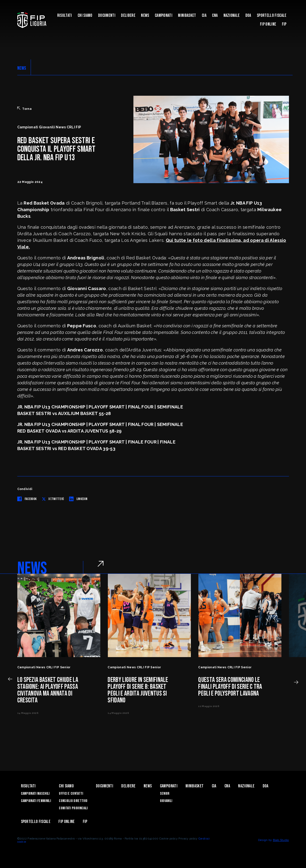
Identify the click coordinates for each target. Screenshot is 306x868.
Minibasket (187, 15)
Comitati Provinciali (73, 808)
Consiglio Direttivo (73, 801)
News (145, 15)
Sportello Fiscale (272, 15)
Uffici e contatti (71, 794)
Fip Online (268, 24)
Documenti (107, 15)
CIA (204, 15)
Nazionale (232, 15)
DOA (248, 15)
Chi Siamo (85, 15)
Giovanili (166, 801)
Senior (165, 794)
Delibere (128, 15)
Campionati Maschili (35, 794)
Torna (25, 109)
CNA (215, 15)
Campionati (164, 15)
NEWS (22, 68)
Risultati (65, 15)
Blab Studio (281, 840)
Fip (284, 24)
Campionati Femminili (36, 801)
